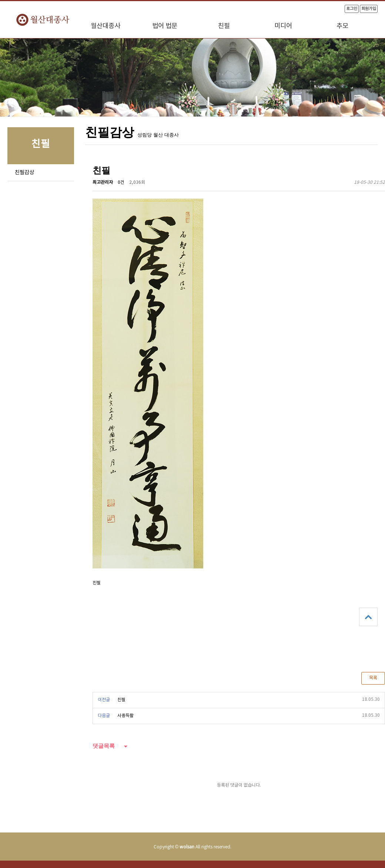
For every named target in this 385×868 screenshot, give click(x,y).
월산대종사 (106, 26)
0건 (121, 183)
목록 (373, 678)
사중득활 (125, 716)
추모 (342, 26)
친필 (224, 26)
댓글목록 (104, 746)
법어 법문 (165, 26)
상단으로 (368, 617)
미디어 (283, 26)
